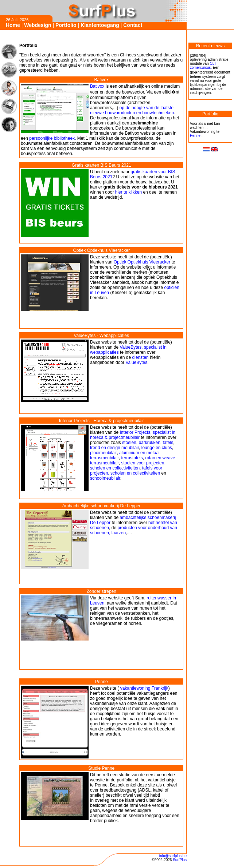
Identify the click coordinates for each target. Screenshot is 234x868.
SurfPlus (180, 860)
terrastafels (132, 458)
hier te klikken (128, 192)
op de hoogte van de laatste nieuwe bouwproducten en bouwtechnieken (132, 110)
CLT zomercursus (203, 66)
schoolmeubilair (105, 478)
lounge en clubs (157, 448)
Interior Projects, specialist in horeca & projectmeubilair (133, 435)
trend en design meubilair (114, 448)
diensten (140, 357)
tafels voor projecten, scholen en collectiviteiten (126, 471)
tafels (168, 443)
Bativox (97, 86)
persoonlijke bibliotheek (52, 138)
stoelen (129, 443)
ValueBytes (136, 362)
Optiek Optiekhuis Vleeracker (142, 262)
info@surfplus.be (173, 856)
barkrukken (149, 443)
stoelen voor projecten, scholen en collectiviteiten (128, 465)
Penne (195, 136)
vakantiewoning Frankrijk (143, 688)
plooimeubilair (103, 453)
